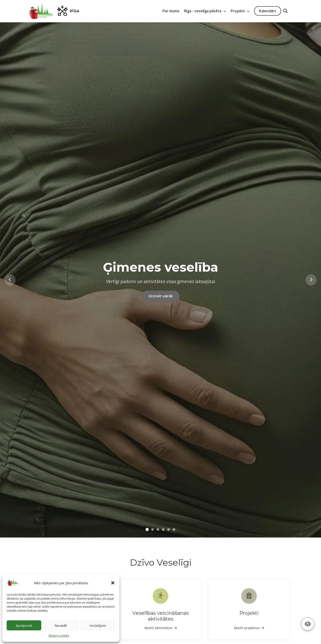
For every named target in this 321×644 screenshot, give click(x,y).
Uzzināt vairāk (161, 296)
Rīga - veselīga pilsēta (205, 11)
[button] (113, 583)
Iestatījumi (98, 625)
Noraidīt (61, 625)
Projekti (240, 11)
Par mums (171, 11)
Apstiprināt (24, 625)
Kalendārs (268, 11)
